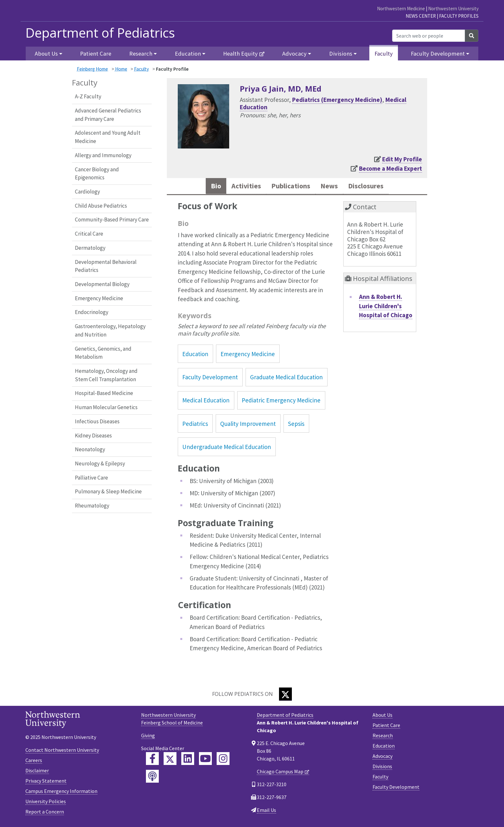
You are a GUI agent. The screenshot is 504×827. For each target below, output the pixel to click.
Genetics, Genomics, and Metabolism (103, 353)
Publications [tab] (289, 187)
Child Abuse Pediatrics (101, 206)
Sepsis (296, 425)
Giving (148, 737)
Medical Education (206, 401)
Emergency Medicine (99, 298)
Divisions (382, 768)
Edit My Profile (402, 159)
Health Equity (240, 54)
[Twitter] (285, 696)
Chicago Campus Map (280, 773)
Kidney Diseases (93, 436)
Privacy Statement (46, 782)
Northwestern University (453, 9)
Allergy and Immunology (103, 155)
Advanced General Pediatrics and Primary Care (108, 115)
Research (383, 737)
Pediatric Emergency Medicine (281, 401)
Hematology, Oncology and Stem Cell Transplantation (106, 375)
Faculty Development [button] (438, 54)
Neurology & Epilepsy (100, 463)
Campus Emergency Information (61, 792)
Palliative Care (91, 478)
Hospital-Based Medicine (104, 393)
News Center (421, 16)
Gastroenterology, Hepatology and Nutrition (110, 330)
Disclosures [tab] (373, 187)
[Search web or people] (429, 36)
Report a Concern (45, 813)
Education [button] (188, 54)
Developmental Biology (102, 284)
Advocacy (382, 758)
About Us (382, 716)
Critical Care (89, 234)
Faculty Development (210, 378)
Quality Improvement (248, 425)
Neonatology (90, 449)
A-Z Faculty (88, 96)
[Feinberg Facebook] (152, 760)
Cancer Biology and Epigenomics (97, 174)
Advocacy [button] (294, 54)
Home (121, 69)
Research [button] (141, 54)
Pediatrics (195, 425)
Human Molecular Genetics (106, 407)
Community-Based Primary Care (112, 220)
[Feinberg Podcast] (152, 778)
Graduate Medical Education (286, 378)
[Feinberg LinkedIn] (188, 760)
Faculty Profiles (459, 16)
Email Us (266, 812)
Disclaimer (37, 772)
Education (195, 355)
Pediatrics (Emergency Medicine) (337, 100)
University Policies (46, 803)
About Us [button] (46, 54)
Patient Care (96, 54)
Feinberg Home (92, 69)
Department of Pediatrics (100, 33)
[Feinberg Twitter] (170, 760)
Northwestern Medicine (401, 9)
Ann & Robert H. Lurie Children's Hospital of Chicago (386, 307)
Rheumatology (92, 506)
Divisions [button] (341, 54)
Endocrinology (92, 312)
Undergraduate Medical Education (227, 448)
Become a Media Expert (391, 168)
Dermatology (90, 248)
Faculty (384, 54)
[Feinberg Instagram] (223, 760)
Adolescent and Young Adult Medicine (108, 137)
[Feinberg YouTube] (205, 760)
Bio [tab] (207, 187)
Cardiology (87, 192)
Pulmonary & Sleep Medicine (108, 491)
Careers (34, 761)
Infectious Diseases (97, 421)
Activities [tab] (240, 187)
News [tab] (332, 187)
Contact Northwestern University (62, 751)
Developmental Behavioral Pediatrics (106, 266)
